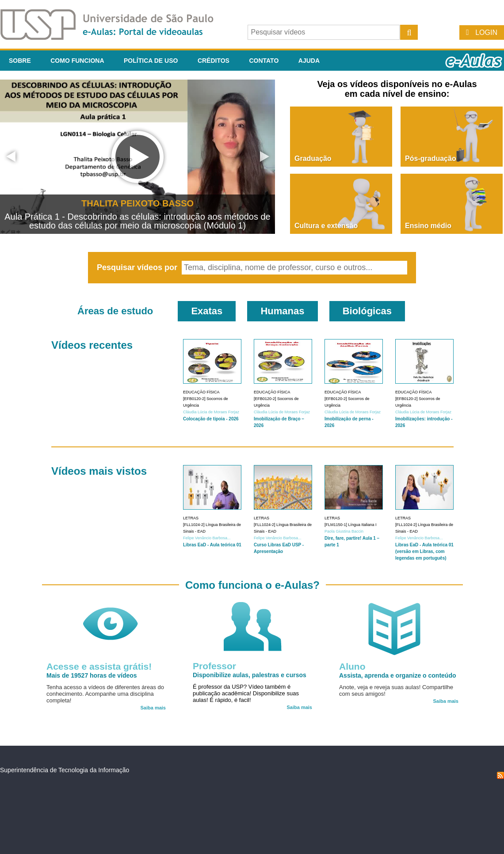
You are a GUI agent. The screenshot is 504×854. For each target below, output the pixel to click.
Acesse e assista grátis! (99, 666)
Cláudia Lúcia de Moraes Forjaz (211, 412)
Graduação (313, 158)
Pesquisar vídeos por (138, 267)
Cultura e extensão (326, 226)
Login (486, 32)
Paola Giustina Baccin (344, 531)
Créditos (214, 61)
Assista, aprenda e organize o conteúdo (398, 675)
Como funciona (77, 61)
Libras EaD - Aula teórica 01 (212, 545)
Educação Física (201, 392)
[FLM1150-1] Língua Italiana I (351, 525)
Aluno (352, 666)
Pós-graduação (431, 158)
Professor (214, 666)
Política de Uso (151, 61)
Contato (264, 61)
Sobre (20, 61)
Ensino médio (428, 226)
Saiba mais (153, 708)
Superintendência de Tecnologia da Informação (65, 770)
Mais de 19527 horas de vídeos (92, 675)
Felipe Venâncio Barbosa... (207, 538)
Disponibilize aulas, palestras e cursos (250, 675)
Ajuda (309, 61)
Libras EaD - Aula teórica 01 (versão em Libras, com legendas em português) (424, 551)
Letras (191, 518)
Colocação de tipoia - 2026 (211, 419)
